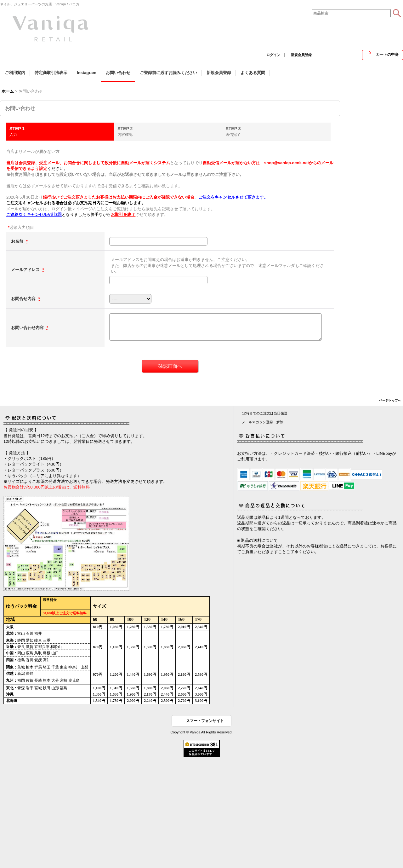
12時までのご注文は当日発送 (264, 413)
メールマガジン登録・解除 (263, 422)
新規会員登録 (301, 55)
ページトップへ (390, 400)
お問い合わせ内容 (28, 328)
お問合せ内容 (24, 299)
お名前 (18, 241)
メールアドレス (26, 270)
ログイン (273, 55)
